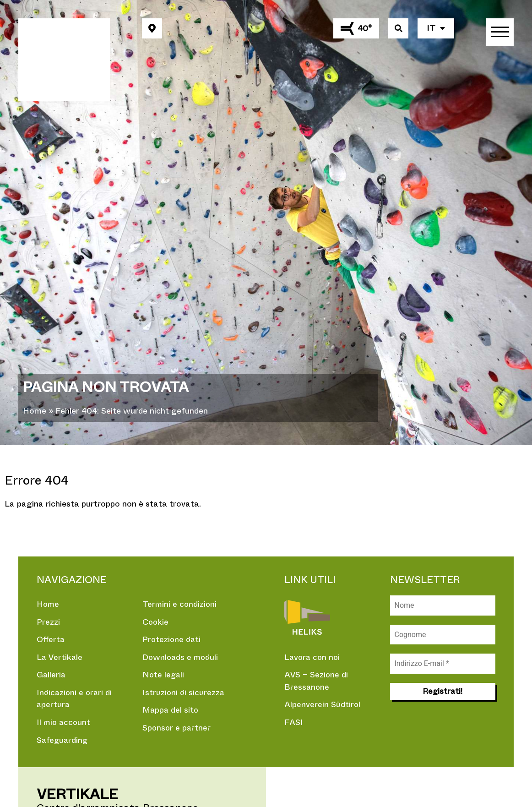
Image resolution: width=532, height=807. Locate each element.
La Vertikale (60, 658)
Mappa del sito (171, 711)
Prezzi (48, 622)
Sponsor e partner (177, 729)
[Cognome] (443, 635)
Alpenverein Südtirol (323, 705)
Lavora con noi (313, 657)
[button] (152, 28)
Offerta (51, 640)
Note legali (164, 676)
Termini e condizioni (180, 604)
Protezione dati (172, 640)
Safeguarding (63, 742)
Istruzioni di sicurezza (184, 693)
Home (35, 411)
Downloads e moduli (182, 658)
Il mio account (64, 724)
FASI (294, 723)
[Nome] (443, 605)
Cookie (156, 622)
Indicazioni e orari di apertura (75, 700)
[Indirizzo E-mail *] (443, 664)
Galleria (52, 676)
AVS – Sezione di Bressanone (317, 681)
